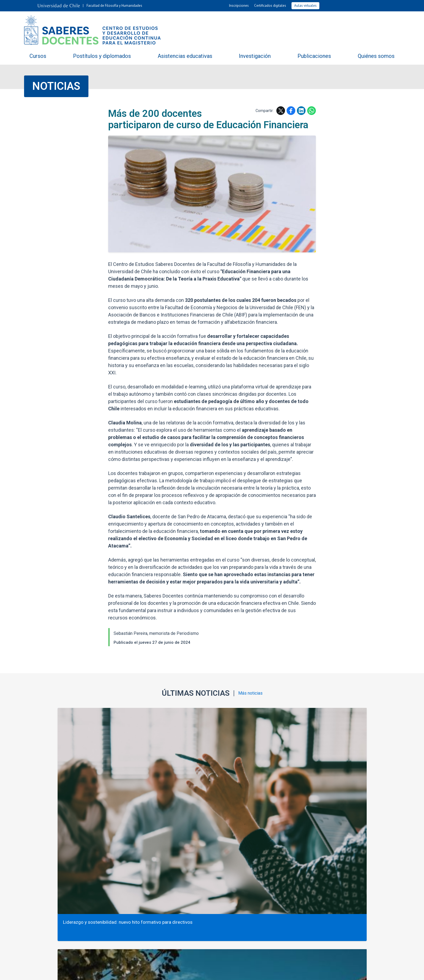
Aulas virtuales (305, 6)
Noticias (56, 86)
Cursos (38, 56)
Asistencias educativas (185, 56)
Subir (30, 824)
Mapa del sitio (275, 871)
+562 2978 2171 (212, 911)
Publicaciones (314, 56)
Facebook (291, 111)
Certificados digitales (270, 6)
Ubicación (237, 871)
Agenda (239, 854)
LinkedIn (301, 111)
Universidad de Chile (217, 972)
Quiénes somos (376, 56)
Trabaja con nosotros (157, 871)
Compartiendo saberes (134, 854)
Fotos (277, 854)
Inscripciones (239, 6)
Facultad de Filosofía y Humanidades (114, 6)
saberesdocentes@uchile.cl (212, 920)
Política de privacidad (255, 972)
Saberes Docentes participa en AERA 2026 (258, 777)
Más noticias (250, 693)
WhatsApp (312, 111)
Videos (314, 854)
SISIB (185, 972)
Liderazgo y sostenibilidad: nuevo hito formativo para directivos (68, 777)
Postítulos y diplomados (102, 56)
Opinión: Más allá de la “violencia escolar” (159, 777)
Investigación (255, 56)
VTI (196, 972)
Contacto (203, 871)
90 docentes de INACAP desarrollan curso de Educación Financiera (354, 777)
